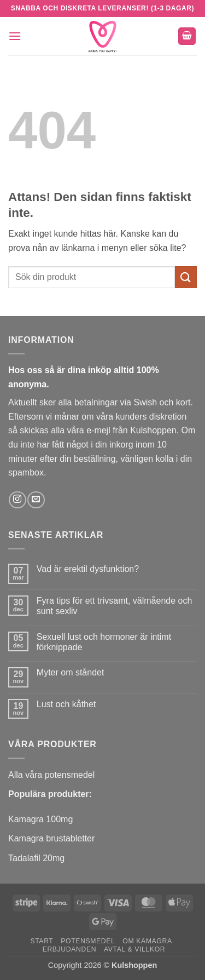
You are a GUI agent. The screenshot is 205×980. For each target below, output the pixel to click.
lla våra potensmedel (55, 775)
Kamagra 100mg (40, 819)
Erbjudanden (70, 949)
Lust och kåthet (66, 704)
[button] (15, 36)
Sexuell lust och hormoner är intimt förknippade (104, 642)
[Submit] (186, 277)
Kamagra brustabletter (51, 838)
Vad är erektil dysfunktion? (88, 569)
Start (42, 941)
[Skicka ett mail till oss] (36, 500)
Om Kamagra (147, 941)
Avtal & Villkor (134, 949)
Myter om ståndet (71, 672)
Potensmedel (88, 941)
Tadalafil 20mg (36, 858)
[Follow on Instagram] (17, 500)
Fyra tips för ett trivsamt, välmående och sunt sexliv (115, 606)
